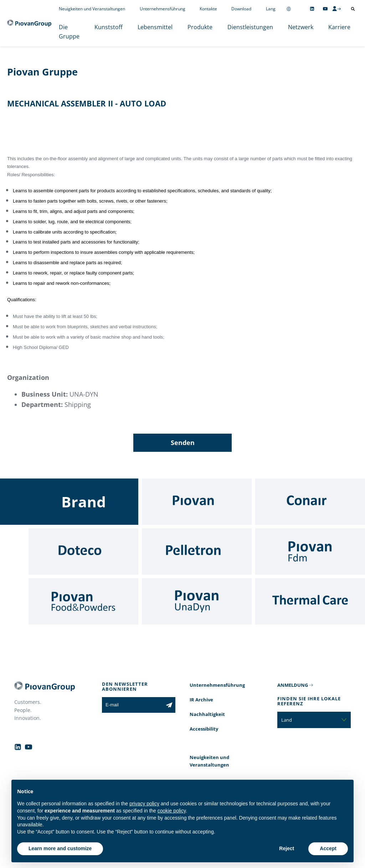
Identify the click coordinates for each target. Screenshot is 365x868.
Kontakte (208, 9)
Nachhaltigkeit (207, 714)
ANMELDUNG (293, 685)
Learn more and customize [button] (60, 848)
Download (241, 9)
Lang (271, 9)
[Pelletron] (197, 551)
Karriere (339, 27)
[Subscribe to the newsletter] (169, 705)
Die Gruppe (69, 32)
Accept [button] (328, 848)
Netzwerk (301, 27)
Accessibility (204, 729)
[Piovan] (197, 502)
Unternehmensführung (163, 9)
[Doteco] (83, 551)
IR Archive (201, 700)
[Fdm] (310, 551)
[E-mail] (132, 705)
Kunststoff (109, 27)
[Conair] (310, 502)
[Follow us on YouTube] (325, 9)
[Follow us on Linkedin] (312, 9)
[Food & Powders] (83, 601)
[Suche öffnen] (353, 9)
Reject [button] (287, 848)
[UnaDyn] (197, 601)
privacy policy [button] (144, 804)
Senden (183, 443)
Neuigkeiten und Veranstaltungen (92, 9)
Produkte (200, 27)
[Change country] (289, 9)
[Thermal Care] (310, 601)
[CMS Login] (336, 9)
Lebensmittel (155, 27)
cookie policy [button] (172, 811)
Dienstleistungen (250, 27)
